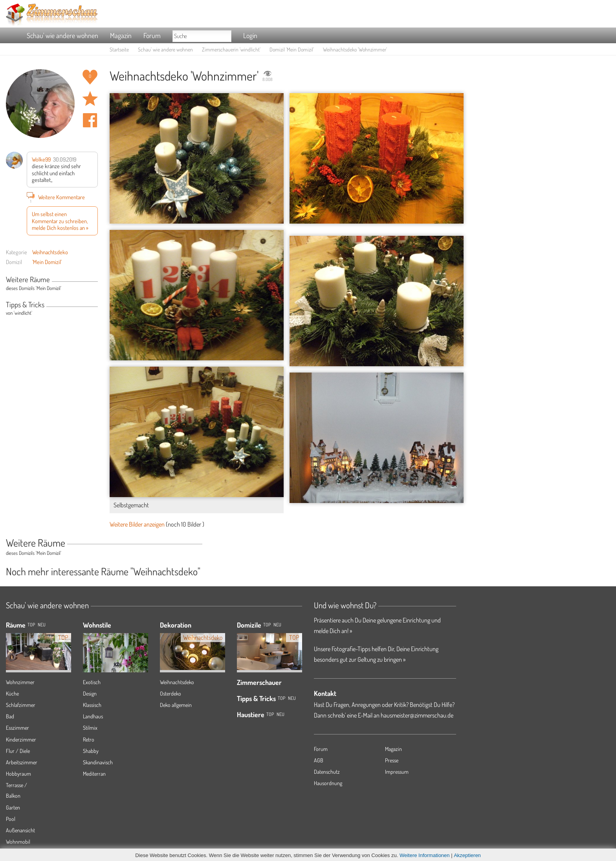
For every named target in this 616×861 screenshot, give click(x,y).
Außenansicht (20, 830)
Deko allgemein (176, 705)
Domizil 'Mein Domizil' (292, 49)
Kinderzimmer (21, 739)
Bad (10, 716)
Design (90, 693)
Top (267, 625)
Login (250, 35)
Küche (12, 693)
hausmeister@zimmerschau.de (417, 715)
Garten (13, 807)
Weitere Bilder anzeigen (137, 524)
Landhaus (93, 716)
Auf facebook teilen (90, 120)
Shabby (91, 751)
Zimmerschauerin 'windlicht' (231, 49)
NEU (42, 625)
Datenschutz (327, 772)
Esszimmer (17, 728)
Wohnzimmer (20, 682)
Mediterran (94, 774)
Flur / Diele (18, 751)
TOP (31, 625)
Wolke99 (41, 159)
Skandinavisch (98, 762)
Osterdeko (170, 693)
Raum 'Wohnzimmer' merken (90, 99)
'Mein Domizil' (47, 262)
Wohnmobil (18, 842)
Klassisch (92, 705)
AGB (319, 760)
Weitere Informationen (425, 855)
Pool (11, 819)
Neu (277, 625)
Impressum (397, 772)
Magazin (121, 35)
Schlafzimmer (21, 705)
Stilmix (90, 728)
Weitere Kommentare (56, 197)
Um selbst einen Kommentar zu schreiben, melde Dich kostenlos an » (60, 221)
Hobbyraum (18, 774)
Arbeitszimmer (22, 762)
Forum (152, 35)
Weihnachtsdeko (50, 252)
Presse (392, 760)
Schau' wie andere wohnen (62, 35)
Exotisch (92, 682)
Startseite (119, 49)
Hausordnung (328, 783)
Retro (89, 739)
